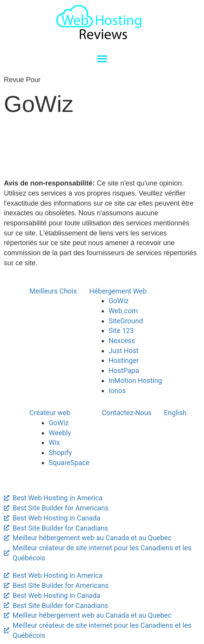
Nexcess (122, 341)
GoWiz (119, 301)
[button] (102, 59)
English (175, 413)
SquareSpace (69, 463)
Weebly (60, 433)
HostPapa (124, 370)
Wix (54, 442)
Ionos (117, 391)
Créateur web (50, 413)
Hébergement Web (118, 291)
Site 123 (121, 331)
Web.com (123, 311)
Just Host (124, 351)
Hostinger (124, 360)
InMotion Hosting (135, 380)
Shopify (60, 453)
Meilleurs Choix (53, 291)
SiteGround (126, 321)
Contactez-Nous (127, 413)
